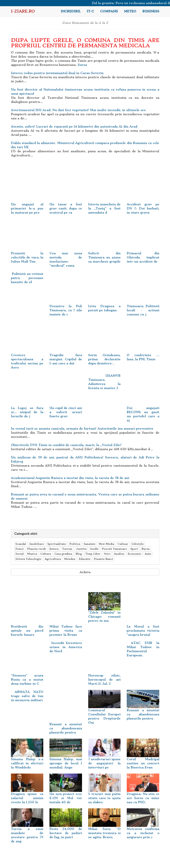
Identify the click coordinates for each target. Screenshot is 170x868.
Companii (109, 11)
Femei (20, 549)
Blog (79, 554)
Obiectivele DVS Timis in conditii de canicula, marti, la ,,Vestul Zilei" (66, 445)
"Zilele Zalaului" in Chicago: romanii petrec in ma (104, 611)
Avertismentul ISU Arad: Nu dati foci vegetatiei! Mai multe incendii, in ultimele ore (78, 110)
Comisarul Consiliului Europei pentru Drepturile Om (104, 710)
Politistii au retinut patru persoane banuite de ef (27, 278)
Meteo (130, 11)
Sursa (82, 65)
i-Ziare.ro (23, 11)
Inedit (94, 549)
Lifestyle (138, 544)
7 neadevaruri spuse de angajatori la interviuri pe (104, 757)
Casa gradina (63, 554)
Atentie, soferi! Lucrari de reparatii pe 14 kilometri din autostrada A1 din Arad (74, 127)
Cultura (46, 554)
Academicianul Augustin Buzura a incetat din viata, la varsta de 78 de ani (70, 478)
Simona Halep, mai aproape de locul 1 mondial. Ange (66, 757)
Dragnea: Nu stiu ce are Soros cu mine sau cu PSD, (143, 792)
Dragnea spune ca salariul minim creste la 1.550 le (27, 792)
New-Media (107, 544)
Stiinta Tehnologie (28, 559)
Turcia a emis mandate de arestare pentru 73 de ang (27, 829)
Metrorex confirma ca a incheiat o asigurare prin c (143, 827)
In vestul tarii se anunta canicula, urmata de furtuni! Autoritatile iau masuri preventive (82, 429)
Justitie (81, 549)
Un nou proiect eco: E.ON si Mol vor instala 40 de (66, 792)
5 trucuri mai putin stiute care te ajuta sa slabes (104, 792)
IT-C (90, 11)
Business (151, 11)
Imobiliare (37, 544)
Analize (119, 554)
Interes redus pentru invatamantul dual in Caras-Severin (57, 73)
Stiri (107, 554)
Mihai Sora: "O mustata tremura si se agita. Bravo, (104, 827)
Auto (148, 554)
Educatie (85, 559)
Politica (75, 544)
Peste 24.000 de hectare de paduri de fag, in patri (66, 827)
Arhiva (85, 572)
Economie (134, 554)
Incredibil (71, 11)
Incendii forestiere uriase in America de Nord (66, 647)
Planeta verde (37, 549)
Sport (134, 549)
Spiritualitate (57, 544)
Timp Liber (93, 554)
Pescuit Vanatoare (114, 549)
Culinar (123, 544)
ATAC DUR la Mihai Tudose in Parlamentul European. (143, 649)
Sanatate (90, 544)
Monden (70, 559)
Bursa (145, 549)
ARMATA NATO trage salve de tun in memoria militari (27, 696)
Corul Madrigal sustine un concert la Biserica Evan (143, 757)
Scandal (21, 544)
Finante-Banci (104, 559)
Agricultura (53, 559)
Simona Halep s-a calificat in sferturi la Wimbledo (27, 757)
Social (20, 554)
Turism (67, 549)
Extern (54, 549)
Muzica (32, 554)
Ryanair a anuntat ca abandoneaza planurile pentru (143, 708)
